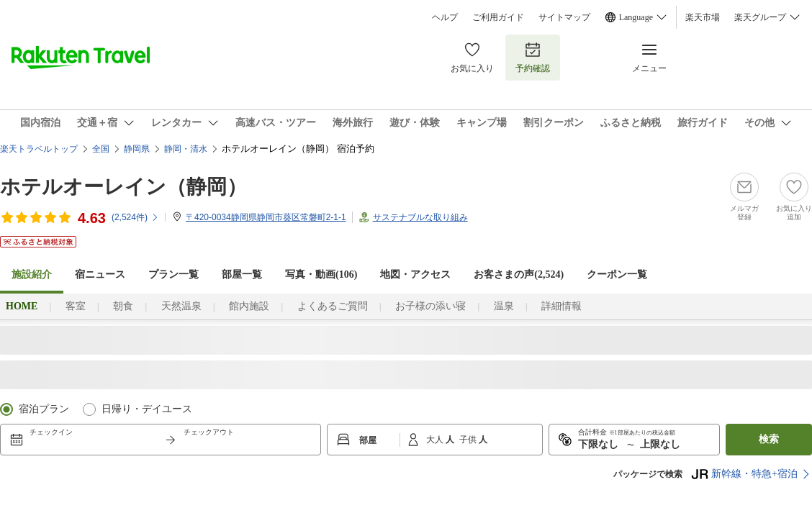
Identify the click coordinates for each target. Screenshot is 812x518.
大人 (436, 440)
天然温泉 (181, 306)
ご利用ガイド (498, 17)
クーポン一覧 (617, 274)
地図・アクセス (415, 274)
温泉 (504, 306)
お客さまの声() (519, 274)
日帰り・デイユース (147, 409)
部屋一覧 (242, 274)
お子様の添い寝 (430, 306)
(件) (135, 217)
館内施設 (249, 306)
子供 (469, 440)
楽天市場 (703, 17)
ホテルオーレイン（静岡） (123, 187)
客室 (76, 306)
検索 (769, 439)
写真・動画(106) (321, 274)
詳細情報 (561, 306)
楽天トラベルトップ (39, 149)
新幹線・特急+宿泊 (744, 474)
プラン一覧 (173, 274)
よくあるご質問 (333, 306)
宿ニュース (100, 274)
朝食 (123, 306)
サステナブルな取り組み (420, 217)
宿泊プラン (44, 409)
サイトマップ (564, 17)
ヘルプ (445, 17)
